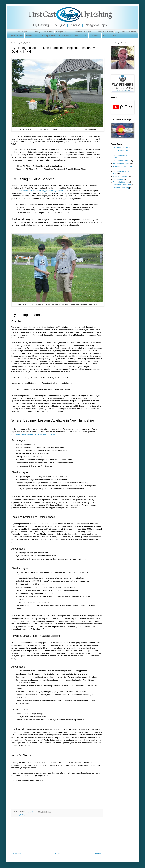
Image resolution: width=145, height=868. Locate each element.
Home (57, 854)
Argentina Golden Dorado (126, 32)
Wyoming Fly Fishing (121, 176)
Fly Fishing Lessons (25, 815)
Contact (106, 36)
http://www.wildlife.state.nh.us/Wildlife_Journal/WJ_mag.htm (38, 191)
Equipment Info (32, 36)
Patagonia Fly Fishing (121, 161)
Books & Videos (65, 36)
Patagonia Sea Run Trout (82, 32)
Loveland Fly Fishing (121, 188)
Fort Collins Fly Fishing (122, 151)
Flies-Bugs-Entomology (122, 185)
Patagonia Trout (62, 32)
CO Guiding (35, 32)
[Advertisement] (57, 835)
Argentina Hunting (16, 36)
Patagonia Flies (119, 179)
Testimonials (95, 36)
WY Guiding (48, 32)
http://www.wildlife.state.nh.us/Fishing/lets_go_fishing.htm (35, 434)
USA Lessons (22, 32)
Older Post (98, 854)
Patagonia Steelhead (121, 182)
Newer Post (16, 854)
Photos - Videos (81, 36)
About (11, 32)
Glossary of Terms (48, 36)
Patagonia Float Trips (121, 163)
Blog (115, 36)
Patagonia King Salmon (104, 32)
